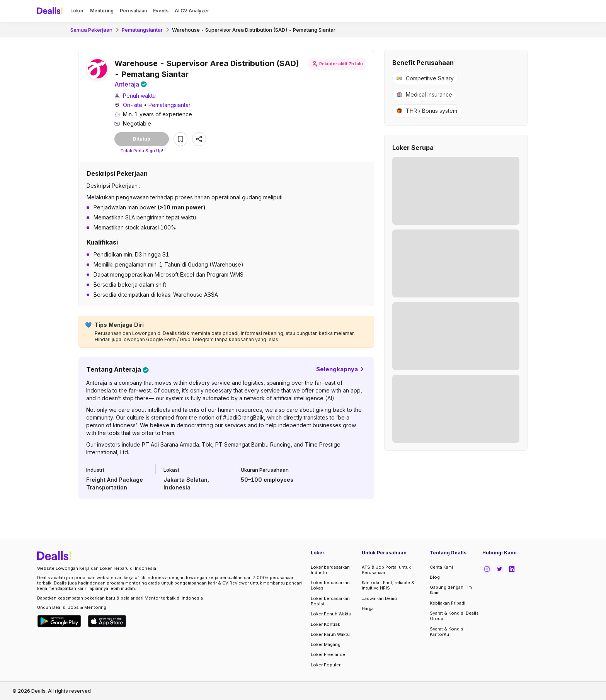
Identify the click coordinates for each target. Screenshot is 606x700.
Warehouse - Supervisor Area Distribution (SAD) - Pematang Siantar (254, 30)
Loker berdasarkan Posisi (330, 601)
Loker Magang (326, 644)
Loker (77, 11)
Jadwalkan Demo (380, 598)
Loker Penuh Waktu (331, 614)
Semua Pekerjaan (91, 30)
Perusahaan (133, 11)
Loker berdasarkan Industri (330, 570)
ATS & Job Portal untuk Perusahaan (386, 570)
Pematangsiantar (142, 30)
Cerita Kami (441, 567)
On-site (133, 105)
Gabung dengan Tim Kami (451, 590)
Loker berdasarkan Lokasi (330, 585)
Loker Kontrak (325, 624)
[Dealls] (51, 11)
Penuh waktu (139, 96)
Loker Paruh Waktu (330, 634)
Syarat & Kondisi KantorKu (447, 632)
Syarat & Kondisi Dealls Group (454, 616)
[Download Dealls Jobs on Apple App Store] (107, 621)
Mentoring (102, 11)
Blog (435, 577)
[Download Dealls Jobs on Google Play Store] (59, 621)
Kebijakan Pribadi (448, 603)
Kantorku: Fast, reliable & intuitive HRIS (388, 585)
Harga (368, 608)
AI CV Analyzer (192, 11)
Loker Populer (326, 665)
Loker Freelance (328, 654)
